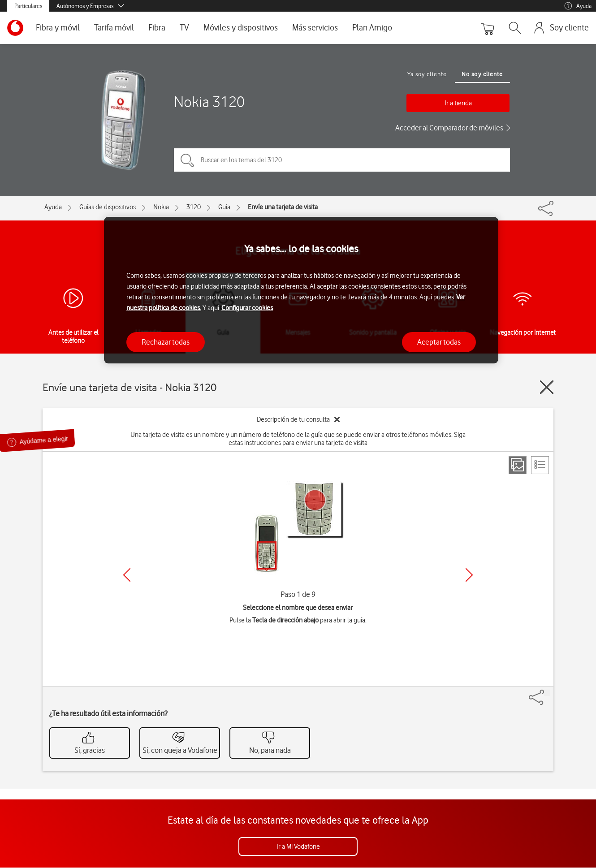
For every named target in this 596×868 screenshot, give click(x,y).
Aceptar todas (439, 342)
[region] (301, 290)
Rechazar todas (166, 342)
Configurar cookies (247, 308)
